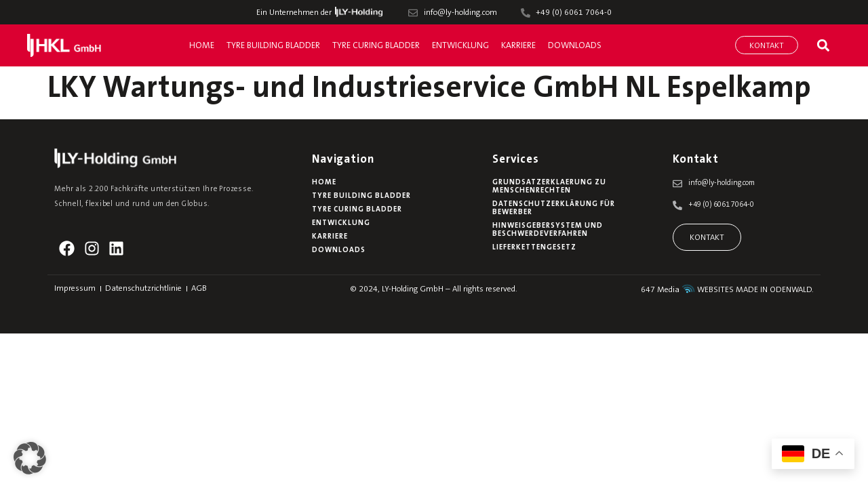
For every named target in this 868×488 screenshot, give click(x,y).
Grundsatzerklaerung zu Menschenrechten (549, 187)
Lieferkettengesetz (534, 248)
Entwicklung (460, 46)
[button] (823, 45)
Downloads (575, 46)
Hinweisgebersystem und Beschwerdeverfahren (548, 230)
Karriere (518, 46)
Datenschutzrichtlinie (143, 289)
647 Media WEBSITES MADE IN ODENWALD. (727, 290)
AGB (199, 289)
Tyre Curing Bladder (376, 46)
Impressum (75, 289)
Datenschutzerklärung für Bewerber (554, 208)
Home (202, 46)
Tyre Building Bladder (273, 46)
